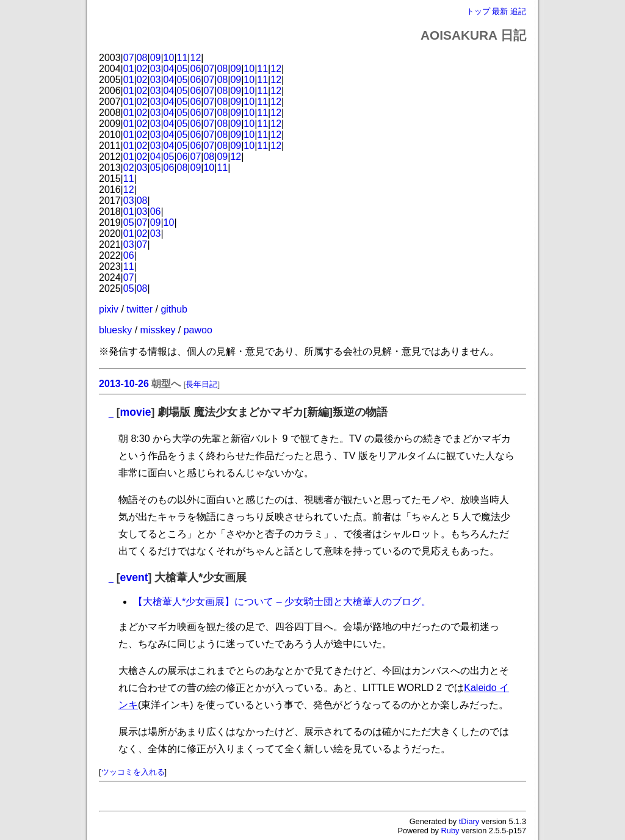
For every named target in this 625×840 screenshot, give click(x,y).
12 (196, 58)
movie (136, 412)
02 (142, 69)
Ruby (450, 831)
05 (182, 69)
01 (129, 69)
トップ (478, 11)
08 (142, 58)
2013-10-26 (124, 384)
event (134, 577)
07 (129, 58)
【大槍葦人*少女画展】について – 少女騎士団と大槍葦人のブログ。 (282, 602)
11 (182, 58)
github (174, 309)
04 (169, 69)
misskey (158, 330)
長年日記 (201, 384)
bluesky (115, 330)
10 (169, 58)
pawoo (198, 330)
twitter (139, 309)
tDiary (469, 821)
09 (156, 58)
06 (196, 69)
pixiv (109, 309)
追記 (518, 11)
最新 (500, 11)
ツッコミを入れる (133, 772)
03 (156, 69)
